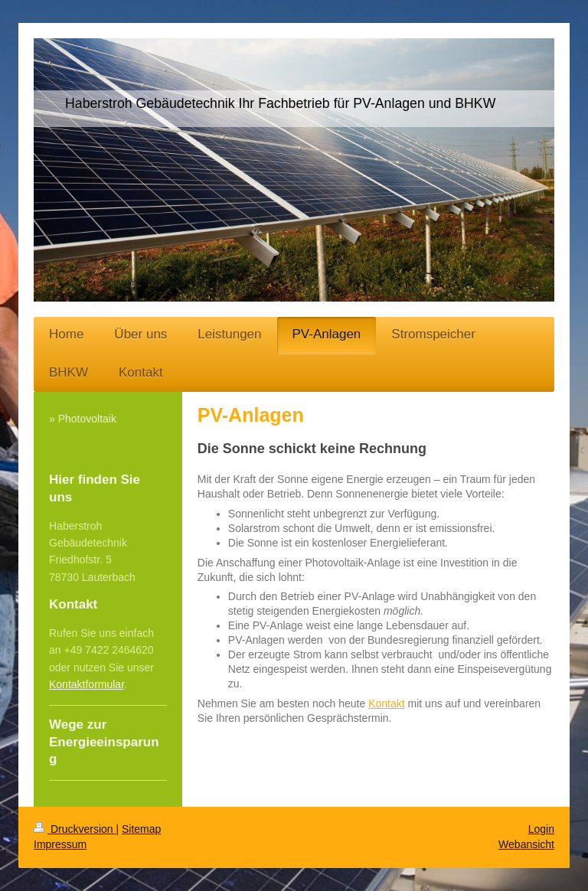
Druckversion (75, 829)
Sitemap (141, 829)
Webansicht (526, 844)
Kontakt (386, 703)
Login (541, 829)
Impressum (60, 844)
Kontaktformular (87, 684)
